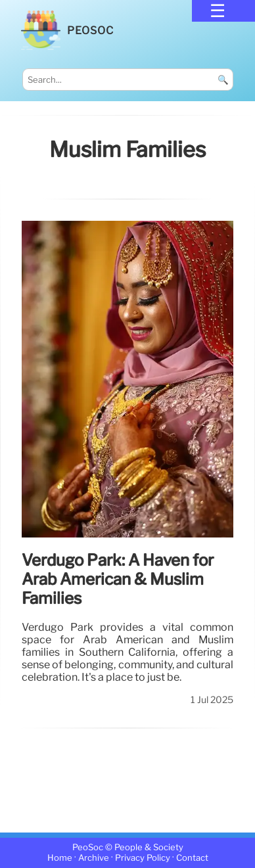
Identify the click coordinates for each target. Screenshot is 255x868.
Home (60, 858)
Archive (94, 858)
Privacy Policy (143, 858)
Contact (192, 858)
